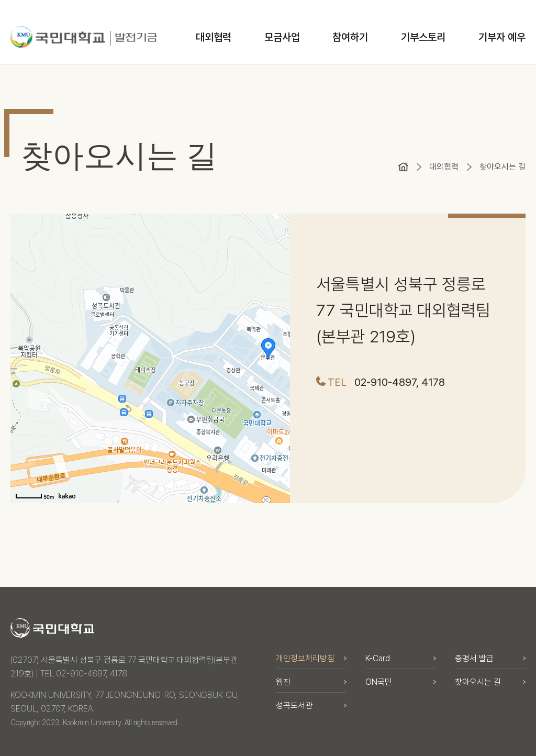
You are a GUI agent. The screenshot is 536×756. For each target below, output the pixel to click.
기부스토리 (423, 37)
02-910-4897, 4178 (400, 382)
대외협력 (214, 37)
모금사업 (282, 37)
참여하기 (350, 37)
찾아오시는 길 (502, 167)
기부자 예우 (502, 37)
